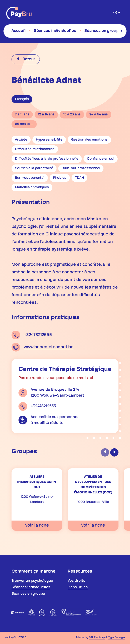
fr (115, 13)
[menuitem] (19, 31)
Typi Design (117, 638)
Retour (28, 59)
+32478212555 (38, 335)
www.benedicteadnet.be (49, 347)
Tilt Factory (97, 638)
